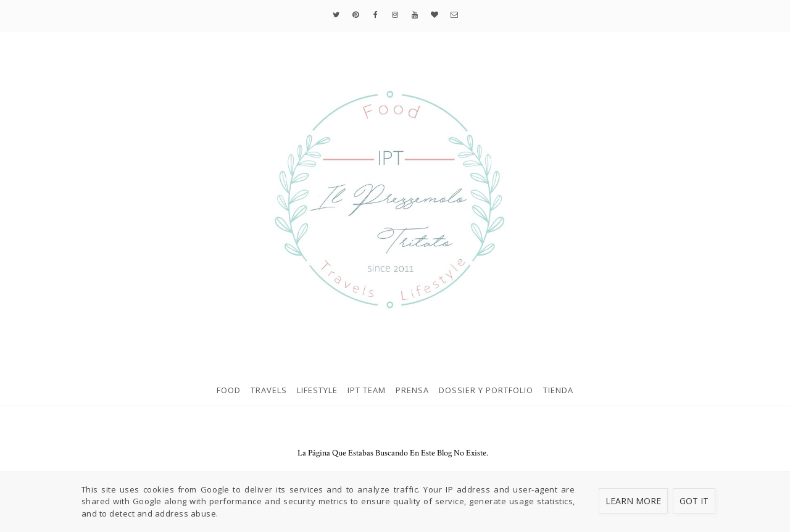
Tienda (558, 390)
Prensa (412, 390)
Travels (269, 390)
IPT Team (367, 390)
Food (229, 390)
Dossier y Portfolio (486, 390)
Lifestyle (317, 390)
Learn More (633, 501)
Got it (694, 501)
